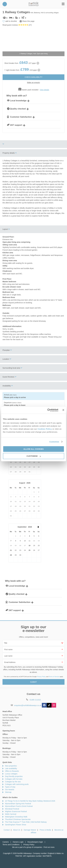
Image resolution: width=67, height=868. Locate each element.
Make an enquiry (34, 82)
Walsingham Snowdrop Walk (16, 817)
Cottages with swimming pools (17, 784)
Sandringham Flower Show (16, 825)
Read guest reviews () (17, 25)
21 (11, 550)
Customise (54, 442)
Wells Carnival (11, 814)
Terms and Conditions (11, 845)
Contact (7, 830)
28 (11, 555)
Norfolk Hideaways (34, 4)
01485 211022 (5, 4)
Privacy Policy (41, 677)
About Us (17, 830)
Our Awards (10, 790)
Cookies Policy (45, 429)
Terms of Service (54, 677)
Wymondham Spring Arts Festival (18, 804)
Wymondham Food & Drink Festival (19, 806)
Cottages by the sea (13, 782)
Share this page (28, 21)
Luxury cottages (11, 774)
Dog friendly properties (14, 776)
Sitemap (8, 792)
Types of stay (10, 787)
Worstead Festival (12, 809)
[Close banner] (63, 410)
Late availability (11, 768)
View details (44, 90)
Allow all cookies (33, 449)
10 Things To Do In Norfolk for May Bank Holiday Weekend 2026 (30, 801)
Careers (6, 842)
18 (29, 546)
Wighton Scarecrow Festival (16, 811)
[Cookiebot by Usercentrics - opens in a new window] (47, 410)
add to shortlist (11, 21)
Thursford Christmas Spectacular (18, 819)
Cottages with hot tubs (14, 779)
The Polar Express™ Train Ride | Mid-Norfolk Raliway (26, 822)
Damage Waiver (30, 830)
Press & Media (45, 830)
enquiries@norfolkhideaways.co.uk (28, 705)
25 (29, 550)
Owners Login (18, 842)
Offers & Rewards (12, 771)
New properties (11, 766)
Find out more (49, 847)
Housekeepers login (35, 842)
